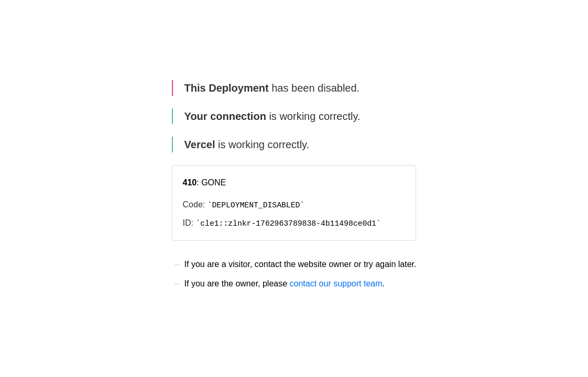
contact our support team (336, 284)
